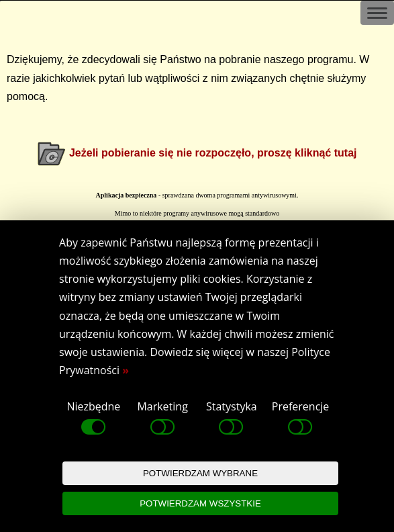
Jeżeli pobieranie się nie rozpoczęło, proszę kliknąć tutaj (213, 153)
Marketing (162, 418)
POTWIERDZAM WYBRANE (200, 473)
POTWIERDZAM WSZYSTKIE (200, 503)
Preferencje (301, 418)
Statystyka (232, 418)
